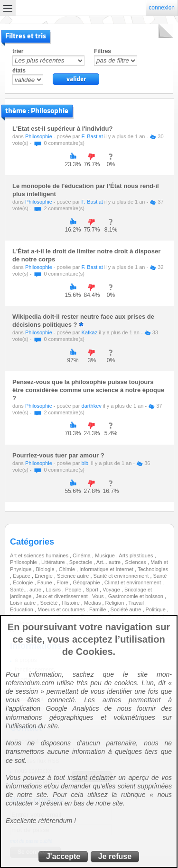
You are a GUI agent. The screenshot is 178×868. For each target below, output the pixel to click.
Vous (99, 596)
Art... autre (109, 562)
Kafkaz (90, 332)
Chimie (68, 569)
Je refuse (115, 856)
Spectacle (81, 562)
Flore (63, 582)
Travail (137, 603)
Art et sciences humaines (40, 555)
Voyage (112, 590)
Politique (156, 609)
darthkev (92, 406)
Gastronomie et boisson (136, 596)
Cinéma (82, 555)
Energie (44, 576)
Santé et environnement (122, 576)
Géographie (87, 582)
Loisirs (54, 590)
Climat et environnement (133, 582)
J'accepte (63, 856)
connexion (162, 8)
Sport (93, 590)
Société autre (127, 609)
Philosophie (39, 136)
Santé (160, 576)
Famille (98, 609)
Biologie (46, 569)
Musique (106, 555)
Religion (116, 603)
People (74, 590)
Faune (46, 582)
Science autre (74, 576)
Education (22, 609)
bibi (86, 463)
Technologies (153, 569)
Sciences (136, 562)
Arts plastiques (136, 555)
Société (50, 603)
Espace (22, 576)
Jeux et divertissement (62, 596)
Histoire (71, 603)
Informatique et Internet (107, 569)
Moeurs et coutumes (62, 609)
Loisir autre (23, 603)
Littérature (54, 562)
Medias (93, 603)
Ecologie (23, 582)
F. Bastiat (92, 136)
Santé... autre (26, 590)
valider (76, 79)
